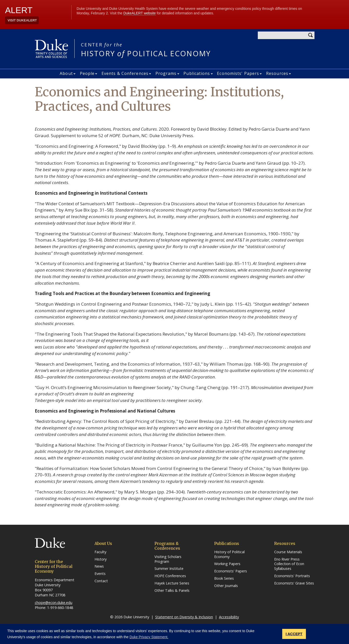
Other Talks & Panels (172, 591)
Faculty (100, 552)
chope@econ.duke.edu (54, 603)
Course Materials (288, 552)
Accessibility (229, 617)
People (87, 73)
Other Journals (226, 586)
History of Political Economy (229, 554)
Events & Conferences (125, 73)
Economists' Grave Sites (294, 583)
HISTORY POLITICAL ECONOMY (146, 50)
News (99, 566)
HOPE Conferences (170, 576)
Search (311, 35)
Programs (166, 73)
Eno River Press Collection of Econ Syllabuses (289, 564)
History (101, 559)
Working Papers (227, 564)
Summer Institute (169, 569)
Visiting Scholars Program (168, 559)
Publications (197, 73)
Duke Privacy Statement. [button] (149, 637)
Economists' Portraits (292, 576)
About (66, 73)
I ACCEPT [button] (294, 634)
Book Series (224, 578)
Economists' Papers (238, 73)
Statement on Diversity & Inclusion (184, 617)
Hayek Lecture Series (172, 583)
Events (100, 574)
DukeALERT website (139, 13)
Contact (101, 581)
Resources (277, 73)
